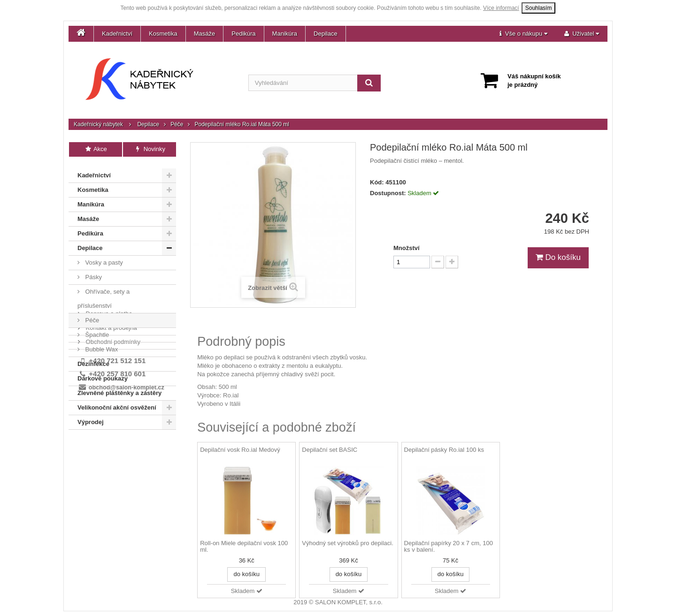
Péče (177, 124)
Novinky (150, 149)
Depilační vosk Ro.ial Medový (240, 450)
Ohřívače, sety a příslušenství (104, 293)
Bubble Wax (101, 344)
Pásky (93, 272)
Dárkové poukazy (103, 373)
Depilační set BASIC (330, 450)
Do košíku (558, 257)
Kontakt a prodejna (111, 455)
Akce (96, 149)
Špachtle (96, 330)
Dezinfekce (93, 359)
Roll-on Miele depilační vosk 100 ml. (244, 547)
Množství (407, 248)
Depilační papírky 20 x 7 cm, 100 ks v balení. (449, 547)
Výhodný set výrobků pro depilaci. (347, 543)
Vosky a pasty (103, 257)
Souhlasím (539, 8)
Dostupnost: (388, 193)
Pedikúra (243, 34)
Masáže (205, 34)
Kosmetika (163, 34)
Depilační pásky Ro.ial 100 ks (444, 450)
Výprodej (91, 417)
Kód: (377, 182)
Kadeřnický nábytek (98, 124)
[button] (523, 34)
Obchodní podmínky (112, 469)
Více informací (501, 8)
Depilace (326, 34)
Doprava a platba (108, 441)
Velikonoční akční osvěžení (117, 402)
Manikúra (285, 34)
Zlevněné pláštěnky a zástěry (119, 388)
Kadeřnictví (117, 34)
